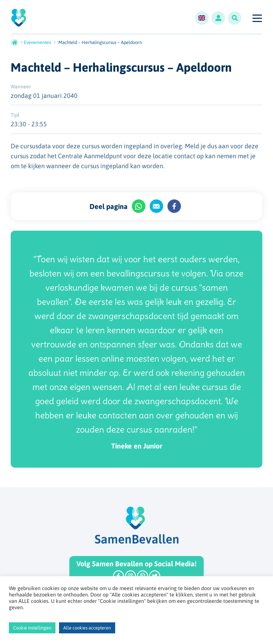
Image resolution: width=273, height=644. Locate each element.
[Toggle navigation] (257, 18)
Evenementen (38, 42)
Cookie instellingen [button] (32, 628)
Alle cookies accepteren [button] (87, 628)
